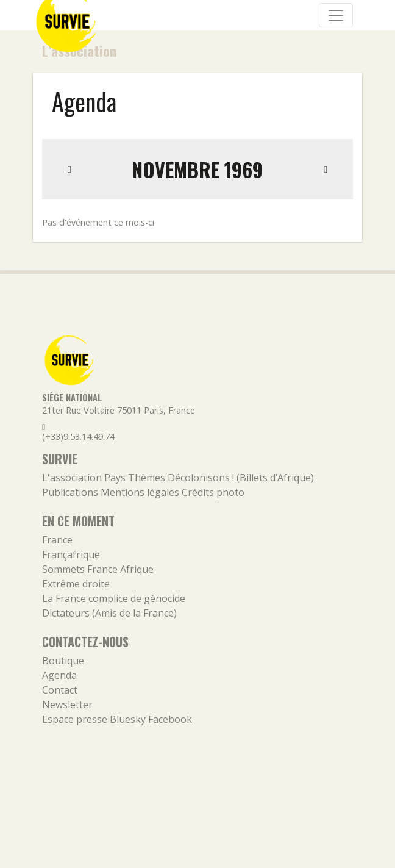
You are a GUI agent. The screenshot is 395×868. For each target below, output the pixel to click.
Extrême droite (76, 584)
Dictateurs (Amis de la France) (109, 613)
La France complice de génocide (114, 598)
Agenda (59, 675)
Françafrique (71, 554)
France (57, 540)
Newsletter (67, 705)
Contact (60, 690)
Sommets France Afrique (98, 569)
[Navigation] (336, 15)
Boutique (63, 661)
